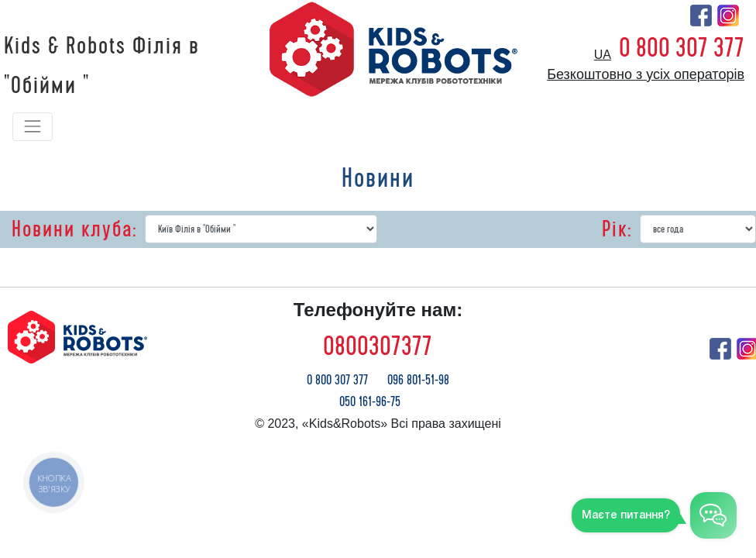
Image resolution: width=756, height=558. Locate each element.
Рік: (617, 229)
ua (603, 55)
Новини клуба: (74, 229)
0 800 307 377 (682, 48)
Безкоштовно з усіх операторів (646, 74)
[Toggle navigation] (33, 126)
